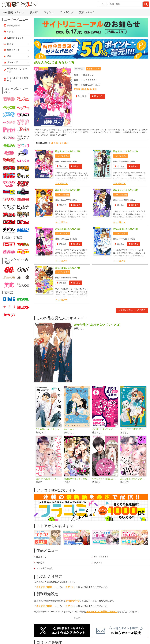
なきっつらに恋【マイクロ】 (49, 480)
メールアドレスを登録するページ (102, 613)
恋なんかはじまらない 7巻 (68, 269)
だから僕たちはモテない (47, 431)
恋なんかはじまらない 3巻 (68, 192)
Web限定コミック (13, 12)
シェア (77, 619)
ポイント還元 (94, 69)
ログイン (70, 589)
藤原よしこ (89, 75)
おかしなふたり (71, 431)
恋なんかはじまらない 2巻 (125, 153)
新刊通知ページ (73, 602)
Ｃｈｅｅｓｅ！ (91, 80)
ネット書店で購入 (45, 570)
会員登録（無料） (45, 589)
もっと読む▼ (61, 185)
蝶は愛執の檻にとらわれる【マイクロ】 (77, 480)
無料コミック (87, 12)
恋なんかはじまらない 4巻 (125, 192)
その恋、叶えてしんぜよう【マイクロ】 (105, 431)
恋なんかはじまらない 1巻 (68, 153)
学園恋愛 (40, 564)
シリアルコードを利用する (18, 79)
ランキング (67, 12)
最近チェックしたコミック (18, 70)
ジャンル (49, 12)
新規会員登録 (13, 25)
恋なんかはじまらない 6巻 (125, 230)
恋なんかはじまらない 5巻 (68, 230)
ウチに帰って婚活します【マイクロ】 (105, 480)
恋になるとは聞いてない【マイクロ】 (133, 480)
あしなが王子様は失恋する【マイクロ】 (133, 431)
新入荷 (34, 12)
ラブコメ (98, 564)
